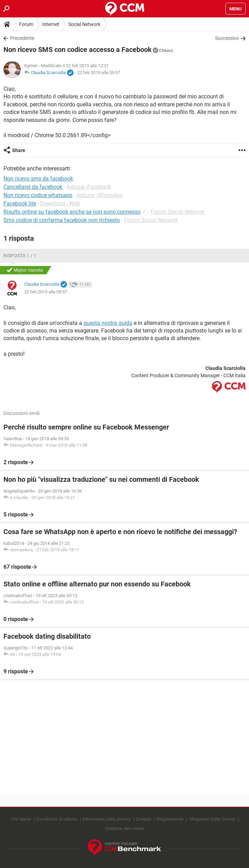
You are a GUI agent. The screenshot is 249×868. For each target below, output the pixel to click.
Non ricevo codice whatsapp (38, 195)
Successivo (227, 38)
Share (19, 150)
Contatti (144, 819)
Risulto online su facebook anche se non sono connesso (72, 212)
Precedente (22, 38)
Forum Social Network (178, 212)
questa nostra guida (108, 323)
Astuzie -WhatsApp (100, 195)
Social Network (84, 24)
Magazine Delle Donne (213, 819)
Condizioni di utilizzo (57, 819)
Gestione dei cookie (124, 828)
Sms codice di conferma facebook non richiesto (62, 220)
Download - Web (60, 203)
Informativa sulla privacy (106, 819)
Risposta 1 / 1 (20, 256)
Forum (26, 24)
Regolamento (170, 819)
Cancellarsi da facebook (33, 187)
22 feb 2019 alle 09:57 (99, 73)
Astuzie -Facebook (89, 187)
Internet (51, 24)
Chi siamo (21, 819)
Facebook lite (20, 203)
